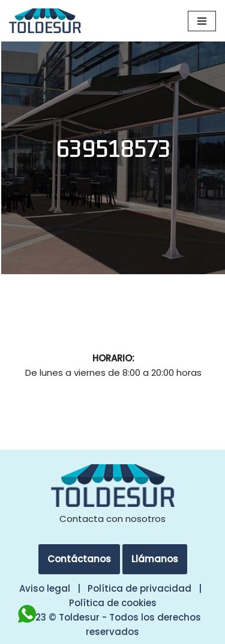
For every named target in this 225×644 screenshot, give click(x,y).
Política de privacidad (139, 588)
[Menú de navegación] (202, 21)
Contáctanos (79, 559)
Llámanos (155, 559)
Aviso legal (45, 588)
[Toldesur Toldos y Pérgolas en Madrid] (45, 21)
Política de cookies (113, 603)
